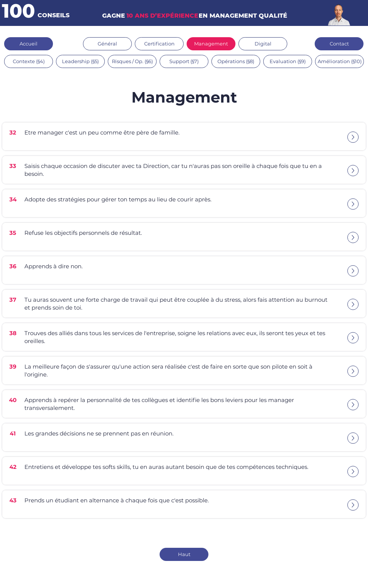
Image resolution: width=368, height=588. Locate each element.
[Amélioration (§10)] (339, 61)
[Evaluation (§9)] (288, 61)
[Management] (211, 44)
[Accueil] (29, 44)
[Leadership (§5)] (80, 61)
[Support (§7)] (184, 61)
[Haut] (184, 554)
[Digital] (263, 44)
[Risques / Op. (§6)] (132, 61)
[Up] (353, 137)
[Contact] (339, 44)
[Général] (107, 44)
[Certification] (159, 44)
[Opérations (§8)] (236, 61)
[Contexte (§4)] (29, 61)
